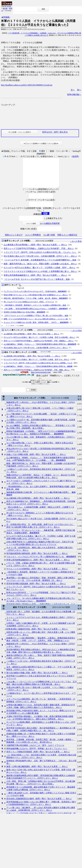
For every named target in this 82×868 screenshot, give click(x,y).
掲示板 (5, 8)
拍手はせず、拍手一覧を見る (55, 132)
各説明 (75, 156)
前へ (79, 90)
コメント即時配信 (33, 241)
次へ (73, 90)
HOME (9, 6)
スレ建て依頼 (49, 241)
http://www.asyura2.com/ (41, 378)
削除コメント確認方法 (67, 241)
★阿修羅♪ (6, 17)
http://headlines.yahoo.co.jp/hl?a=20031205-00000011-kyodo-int (27, 85)
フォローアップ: (8, 105)
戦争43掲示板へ (74, 94)
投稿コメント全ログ (14, 241)
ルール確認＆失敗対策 (50, 229)
